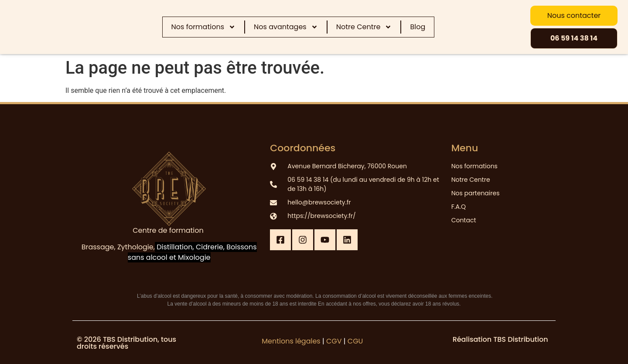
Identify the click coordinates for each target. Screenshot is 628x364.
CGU (355, 341)
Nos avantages (286, 27)
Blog (418, 27)
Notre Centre (364, 27)
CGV (334, 341)
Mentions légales (291, 341)
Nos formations (203, 27)
